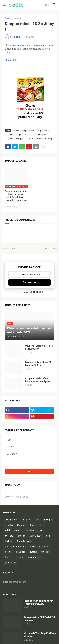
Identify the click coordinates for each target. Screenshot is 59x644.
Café (37, 520)
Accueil (8, 18)
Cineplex (26, 520)
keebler (8, 541)
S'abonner (30, 282)
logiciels (19, 557)
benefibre (21, 552)
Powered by (30, 292)
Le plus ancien (49, 249)
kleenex (21, 536)
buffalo (33, 552)
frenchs (18, 530)
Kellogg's (48, 520)
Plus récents (9, 249)
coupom (18, 18)
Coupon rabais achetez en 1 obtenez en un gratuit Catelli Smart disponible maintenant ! (16, 197)
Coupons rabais (39, 135)
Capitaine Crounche (15, 546)
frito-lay (45, 552)
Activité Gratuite (34, 530)
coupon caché (28, 131)
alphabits (44, 546)
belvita (8, 552)
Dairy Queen (35, 536)
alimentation (11, 520)
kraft (42, 525)
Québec (39, 139)
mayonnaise (34, 557)
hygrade (9, 536)
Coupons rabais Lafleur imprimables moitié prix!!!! (38, 380)
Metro (31, 139)
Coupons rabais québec (16, 139)
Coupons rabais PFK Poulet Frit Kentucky (39, 347)
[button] (4, 5)
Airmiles (9, 525)
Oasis (32, 525)
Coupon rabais (43, 131)
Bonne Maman (24, 541)
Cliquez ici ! (11, 60)
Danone (21, 525)
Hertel (32, 546)
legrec (8, 557)
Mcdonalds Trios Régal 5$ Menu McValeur (38, 364)
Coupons (10, 135)
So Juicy (49, 139)
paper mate (11, 563)
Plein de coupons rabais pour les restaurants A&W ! (38, 602)
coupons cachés (23, 135)
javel (48, 536)
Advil (7, 530)
